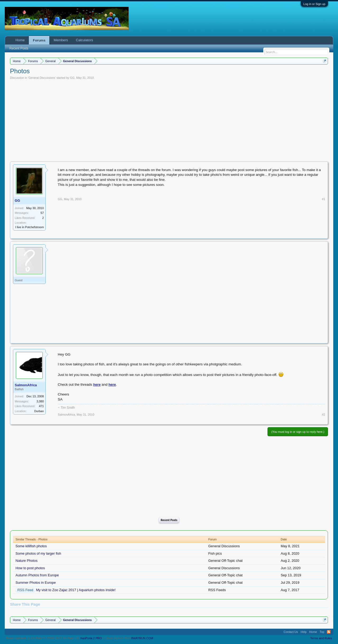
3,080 (40, 401)
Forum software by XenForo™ (43, 638)
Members (61, 40)
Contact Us (291, 632)
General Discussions (42, 78)
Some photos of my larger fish (38, 553)
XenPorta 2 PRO (91, 638)
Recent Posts (169, 520)
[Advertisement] (169, 119)
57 (42, 213)
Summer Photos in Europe (36, 583)
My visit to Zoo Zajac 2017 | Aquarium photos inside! (76, 590)
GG (72, 78)
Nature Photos (27, 561)
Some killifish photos (31, 546)
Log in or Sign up (314, 4)
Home (20, 40)
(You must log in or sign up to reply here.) (298, 432)
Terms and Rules (321, 638)
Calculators (84, 40)
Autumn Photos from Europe (37, 575)
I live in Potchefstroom (30, 227)
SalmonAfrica (26, 385)
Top (322, 632)
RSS (329, 632)
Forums (39, 40)
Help (304, 632)
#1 (323, 199)
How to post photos (30, 568)
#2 (323, 415)
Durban (39, 411)
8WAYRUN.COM (142, 638)
